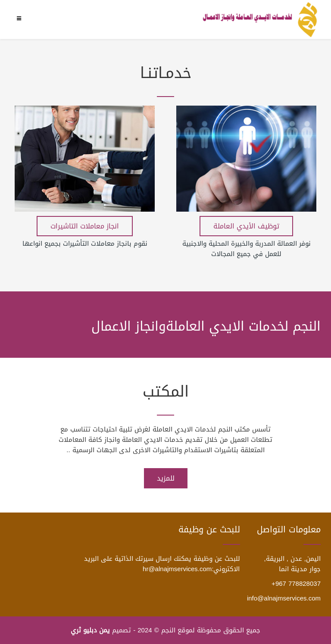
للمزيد (166, 478)
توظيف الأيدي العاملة (246, 226)
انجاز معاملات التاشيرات (85, 226)
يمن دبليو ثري (90, 630)
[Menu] (21, 19)
